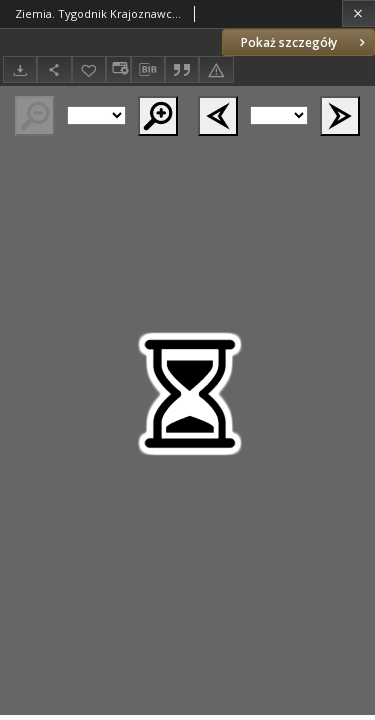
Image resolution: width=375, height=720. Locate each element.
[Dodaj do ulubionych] (89, 69)
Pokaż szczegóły (305, 42)
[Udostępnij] (54, 69)
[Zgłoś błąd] (216, 69)
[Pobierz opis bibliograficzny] (148, 70)
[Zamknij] (358, 13)
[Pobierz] (20, 69)
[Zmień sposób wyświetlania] (118, 69)
